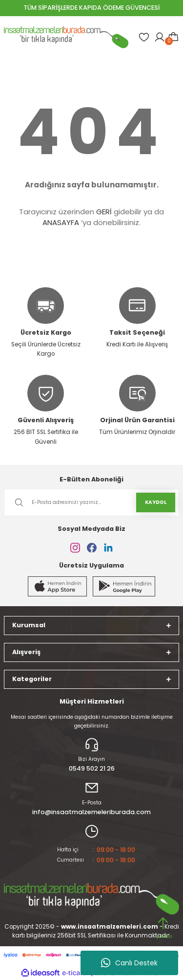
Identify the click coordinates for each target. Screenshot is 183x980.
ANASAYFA (61, 222)
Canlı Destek (129, 963)
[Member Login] (160, 37)
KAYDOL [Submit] (156, 502)
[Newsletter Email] (91, 502)
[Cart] (173, 37)
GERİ (104, 212)
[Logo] (66, 37)
